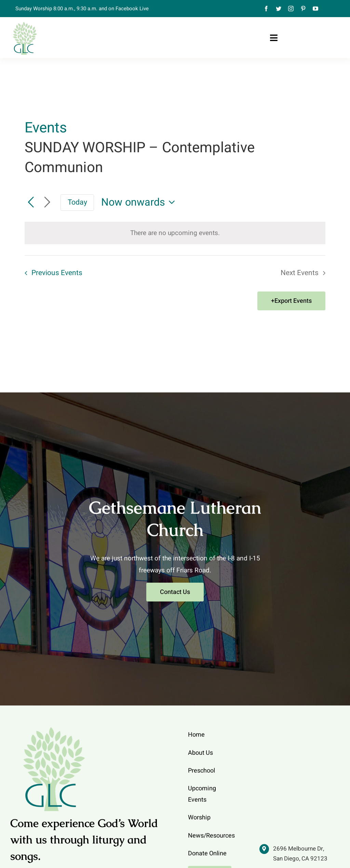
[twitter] (279, 9)
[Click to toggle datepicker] (140, 202)
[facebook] (266, 9)
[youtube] (315, 9)
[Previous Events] (31, 203)
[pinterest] (303, 9)
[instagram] (291, 9)
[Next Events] (47, 203)
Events (46, 128)
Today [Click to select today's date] (77, 202)
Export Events (293, 301)
